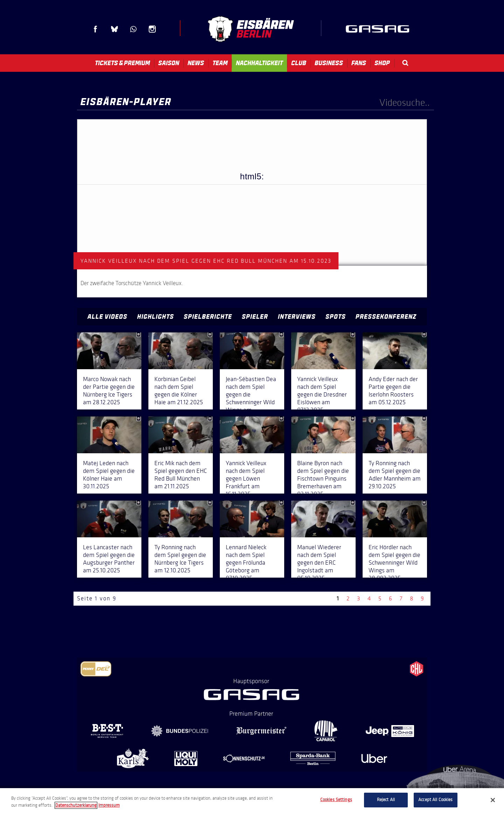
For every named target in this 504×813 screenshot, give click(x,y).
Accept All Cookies (435, 800)
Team (220, 63)
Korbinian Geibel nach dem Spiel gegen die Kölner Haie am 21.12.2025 (179, 391)
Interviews (297, 317)
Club (299, 63)
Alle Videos (107, 317)
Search (405, 63)
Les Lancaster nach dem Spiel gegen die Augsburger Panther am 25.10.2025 (109, 559)
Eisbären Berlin (251, 29)
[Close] (493, 800)
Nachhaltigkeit (259, 63)
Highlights (156, 317)
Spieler (255, 317)
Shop (382, 63)
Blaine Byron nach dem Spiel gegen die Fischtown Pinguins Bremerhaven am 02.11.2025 (323, 478)
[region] (252, 801)
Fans (359, 63)
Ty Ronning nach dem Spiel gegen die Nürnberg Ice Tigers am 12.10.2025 (180, 559)
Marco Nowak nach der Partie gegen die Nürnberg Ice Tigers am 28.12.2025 (109, 391)
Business (329, 63)
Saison (169, 63)
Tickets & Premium (122, 63)
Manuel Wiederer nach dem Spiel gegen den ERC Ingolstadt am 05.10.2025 (319, 563)
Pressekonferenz (386, 317)
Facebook (96, 29)
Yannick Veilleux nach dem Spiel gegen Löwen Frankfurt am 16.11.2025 (246, 478)
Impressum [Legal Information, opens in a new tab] (109, 805)
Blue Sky (114, 29)
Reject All (386, 800)
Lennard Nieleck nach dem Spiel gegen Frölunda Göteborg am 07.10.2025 (246, 563)
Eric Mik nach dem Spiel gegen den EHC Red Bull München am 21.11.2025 (181, 475)
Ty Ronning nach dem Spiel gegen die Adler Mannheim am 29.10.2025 (395, 475)
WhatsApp (133, 29)
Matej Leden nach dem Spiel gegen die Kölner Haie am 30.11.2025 (109, 475)
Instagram (152, 29)
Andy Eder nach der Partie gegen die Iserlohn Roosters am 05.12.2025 (393, 391)
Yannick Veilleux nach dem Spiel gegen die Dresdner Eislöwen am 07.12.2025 (322, 394)
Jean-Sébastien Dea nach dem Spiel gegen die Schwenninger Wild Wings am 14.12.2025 (251, 398)
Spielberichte (208, 317)
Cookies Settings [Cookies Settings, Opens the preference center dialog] (336, 800)
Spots (336, 317)
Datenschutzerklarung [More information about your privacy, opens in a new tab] (76, 805)
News (196, 63)
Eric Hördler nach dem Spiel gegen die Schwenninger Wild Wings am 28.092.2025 (394, 563)
